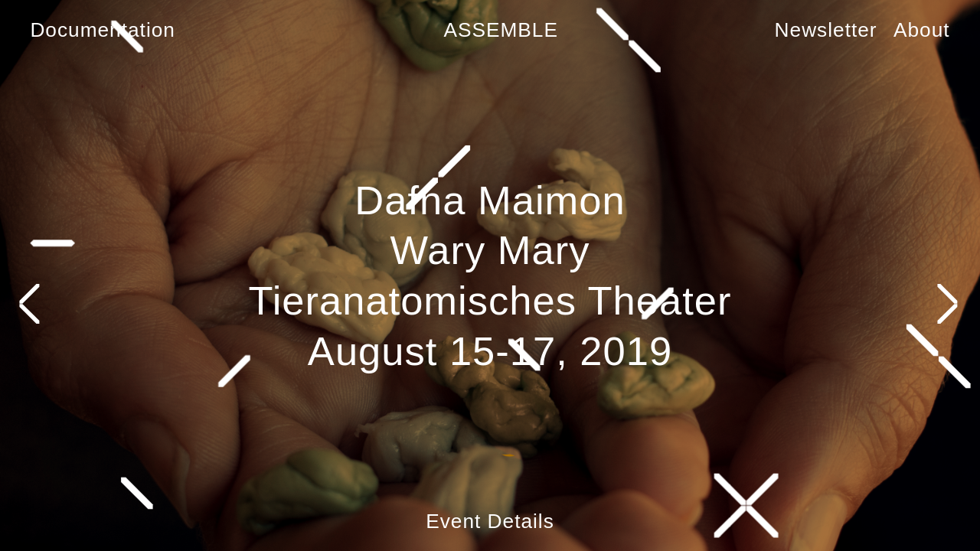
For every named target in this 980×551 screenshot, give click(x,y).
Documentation (103, 30)
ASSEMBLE (501, 30)
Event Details (490, 521)
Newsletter (826, 30)
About (922, 30)
